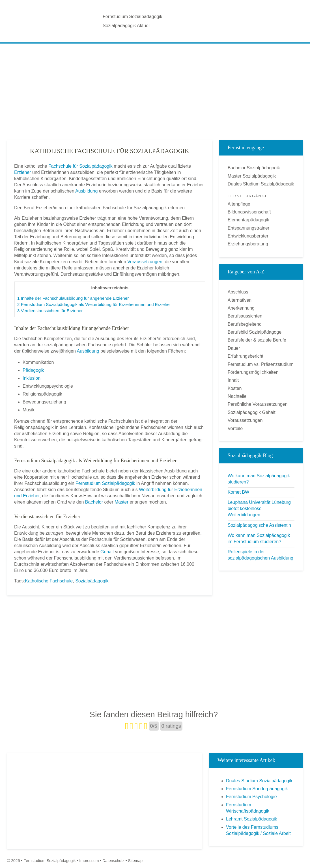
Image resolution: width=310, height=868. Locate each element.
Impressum (89, 861)
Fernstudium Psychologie (251, 797)
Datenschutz (113, 861)
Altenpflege (239, 204)
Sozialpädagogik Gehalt (252, 412)
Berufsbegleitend (245, 324)
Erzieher (23, 172)
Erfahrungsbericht (246, 356)
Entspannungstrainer (249, 228)
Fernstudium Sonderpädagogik (257, 789)
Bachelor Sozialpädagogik (254, 168)
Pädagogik (33, 370)
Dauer (234, 348)
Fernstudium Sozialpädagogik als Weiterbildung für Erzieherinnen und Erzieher (94, 304)
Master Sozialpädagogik (252, 176)
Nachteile (237, 396)
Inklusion (32, 378)
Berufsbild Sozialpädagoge (255, 332)
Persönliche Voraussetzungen (258, 404)
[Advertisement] (155, 87)
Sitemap (135, 861)
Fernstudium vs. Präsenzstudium (261, 364)
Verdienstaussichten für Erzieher (50, 311)
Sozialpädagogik (92, 581)
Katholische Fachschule (49, 581)
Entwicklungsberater (248, 236)
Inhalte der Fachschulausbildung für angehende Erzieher (73, 298)
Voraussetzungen (145, 262)
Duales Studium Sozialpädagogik (261, 184)
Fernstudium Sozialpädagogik (133, 17)
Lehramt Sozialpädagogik (252, 819)
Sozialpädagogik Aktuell (127, 26)
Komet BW (238, 492)
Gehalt (107, 552)
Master (121, 502)
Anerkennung (241, 308)
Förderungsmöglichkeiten (253, 372)
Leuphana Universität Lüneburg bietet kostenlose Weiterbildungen (259, 509)
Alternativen (240, 300)
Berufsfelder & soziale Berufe (257, 340)
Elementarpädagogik (248, 220)
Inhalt (233, 380)
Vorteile (235, 428)
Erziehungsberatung (248, 244)
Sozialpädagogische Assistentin (259, 525)
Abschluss (238, 292)
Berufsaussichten (245, 316)
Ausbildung (86, 191)
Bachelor (94, 502)
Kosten (235, 388)
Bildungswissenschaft (249, 212)
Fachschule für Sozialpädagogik (80, 166)
